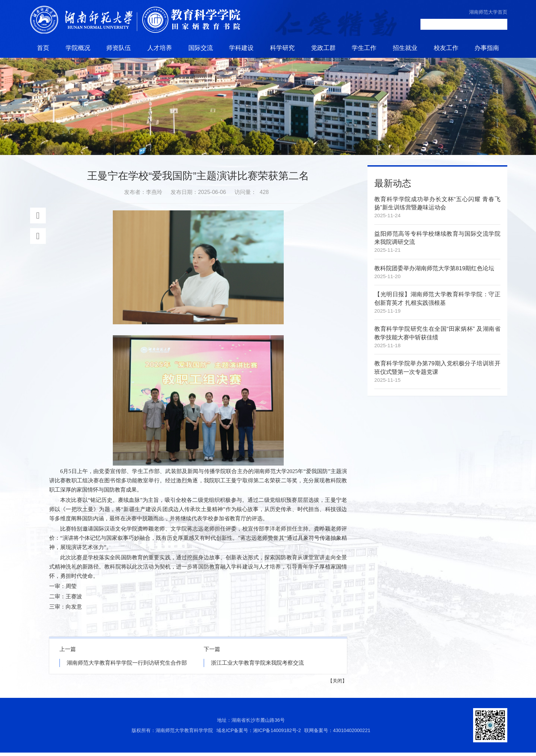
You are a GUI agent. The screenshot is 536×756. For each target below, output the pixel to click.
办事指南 (487, 48)
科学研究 (282, 48)
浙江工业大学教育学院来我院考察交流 (257, 666)
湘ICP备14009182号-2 (277, 734)
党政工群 (323, 48)
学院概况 (78, 48)
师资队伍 (119, 48)
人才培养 (160, 48)
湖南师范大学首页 (488, 12)
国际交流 (201, 48)
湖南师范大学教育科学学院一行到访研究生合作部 (127, 666)
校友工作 (446, 48)
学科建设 (241, 48)
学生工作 (364, 48)
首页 (43, 48)
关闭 (337, 684)
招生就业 (405, 48)
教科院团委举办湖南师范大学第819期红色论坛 (434, 272)
